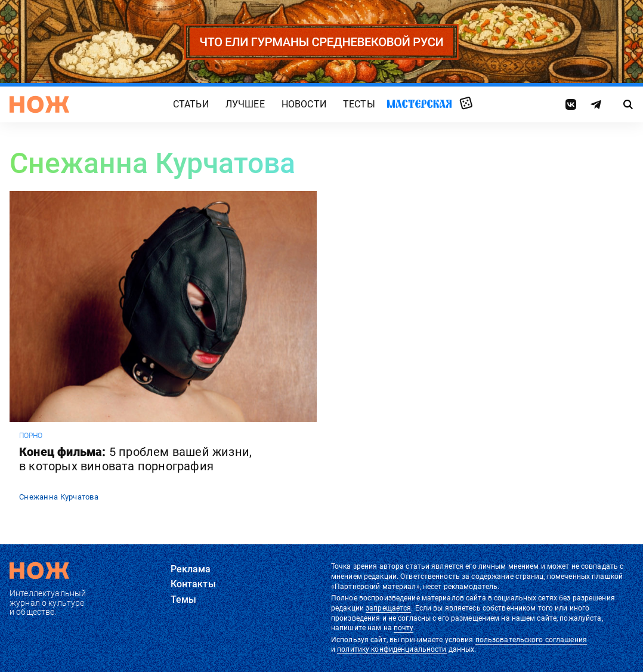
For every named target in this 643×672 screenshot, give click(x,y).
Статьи (191, 105)
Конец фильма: (135, 459)
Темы (184, 599)
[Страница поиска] (628, 104)
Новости (304, 105)
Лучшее (245, 105)
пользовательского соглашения (531, 640)
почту (404, 628)
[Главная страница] (39, 104)
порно (31, 436)
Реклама (191, 569)
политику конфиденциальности (392, 649)
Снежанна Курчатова (59, 497)
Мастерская (419, 104)
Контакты (193, 584)
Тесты (359, 105)
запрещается (388, 608)
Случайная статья (466, 104)
